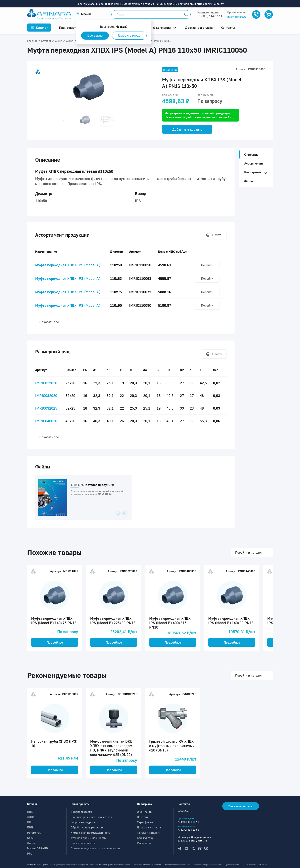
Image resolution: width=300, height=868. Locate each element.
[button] (84, 14)
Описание (250, 154)
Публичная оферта (233, 864)
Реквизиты (144, 843)
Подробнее (55, 642)
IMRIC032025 (46, 408)
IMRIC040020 (46, 421)
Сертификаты (146, 822)
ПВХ (30, 812)
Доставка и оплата (149, 827)
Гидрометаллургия (83, 822)
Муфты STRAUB (37, 848)
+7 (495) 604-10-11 (188, 822)
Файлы (249, 181)
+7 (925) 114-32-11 (210, 16)
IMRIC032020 (46, 396)
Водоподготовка (81, 812)
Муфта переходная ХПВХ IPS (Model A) (68, 265)
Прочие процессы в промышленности (95, 848)
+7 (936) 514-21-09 (188, 830)
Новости (142, 817)
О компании (145, 812)
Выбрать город (129, 35)
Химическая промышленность (90, 833)
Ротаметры (34, 833)
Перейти (207, 265)
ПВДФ (31, 827)
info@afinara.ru (237, 17)
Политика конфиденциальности (208, 864)
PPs (30, 853)
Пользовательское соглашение (148, 864)
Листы (31, 843)
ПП (29, 822)
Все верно (95, 35)
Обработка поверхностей (87, 827)
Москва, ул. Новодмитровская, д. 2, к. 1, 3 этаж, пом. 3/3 (195, 839)
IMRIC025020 (46, 383)
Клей (30, 838)
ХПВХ (31, 817)
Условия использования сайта (178, 864)
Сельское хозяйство (84, 843)
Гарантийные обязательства (257, 864)
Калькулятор (145, 838)
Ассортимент (254, 163)
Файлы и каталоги (149, 833)
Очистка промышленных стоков (91, 817)
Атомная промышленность (88, 838)
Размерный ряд (256, 172)
